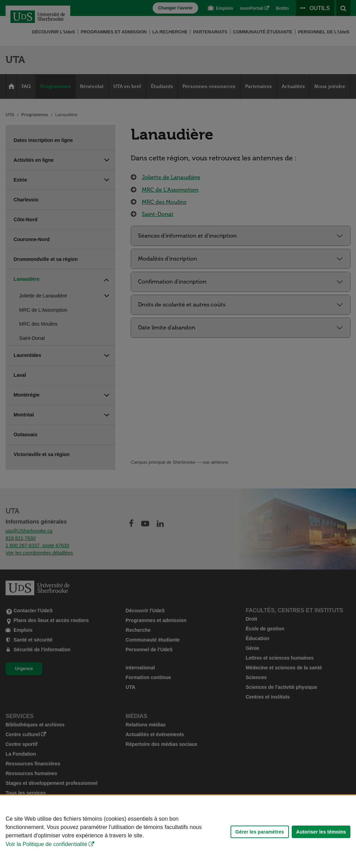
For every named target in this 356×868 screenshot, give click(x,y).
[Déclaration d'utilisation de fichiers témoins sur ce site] (178, 832)
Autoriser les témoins (321, 832)
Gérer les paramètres (260, 832)
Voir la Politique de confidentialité (46, 844)
